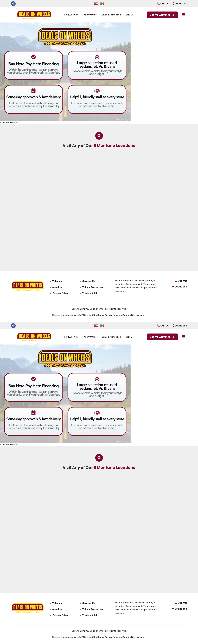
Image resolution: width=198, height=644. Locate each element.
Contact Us (89, 281)
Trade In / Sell (90, 293)
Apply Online (90, 15)
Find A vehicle (71, 15)
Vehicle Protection (111, 15)
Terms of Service (132, 315)
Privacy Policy (60, 293)
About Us (57, 287)
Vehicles (57, 281)
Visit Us (130, 15)
